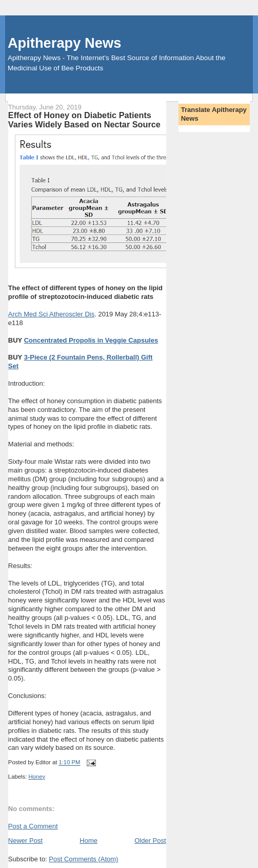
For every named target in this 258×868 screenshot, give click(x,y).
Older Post (150, 841)
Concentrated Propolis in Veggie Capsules (91, 340)
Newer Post (25, 841)
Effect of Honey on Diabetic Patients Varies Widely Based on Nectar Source (84, 120)
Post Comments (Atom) (83, 859)
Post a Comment (33, 826)
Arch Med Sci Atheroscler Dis (51, 314)
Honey (37, 777)
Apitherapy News (64, 43)
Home (88, 841)
